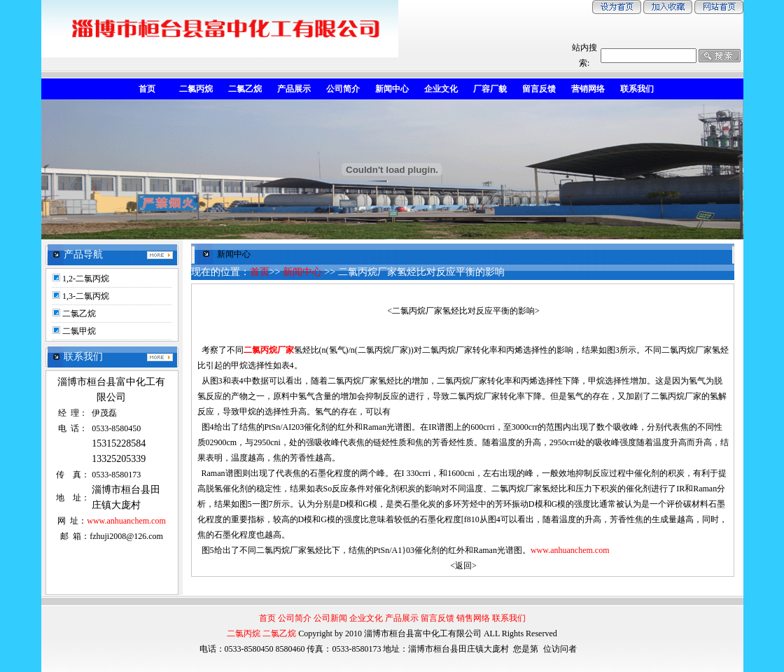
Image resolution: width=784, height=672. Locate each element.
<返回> (463, 566)
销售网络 (473, 618)
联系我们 (509, 618)
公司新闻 (330, 618)
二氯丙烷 (244, 633)
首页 (260, 272)
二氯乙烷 (79, 314)
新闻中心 (302, 272)
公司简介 (295, 618)
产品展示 (402, 618)
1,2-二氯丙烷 (86, 279)
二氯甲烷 (79, 331)
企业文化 (366, 618)
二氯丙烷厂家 (269, 350)
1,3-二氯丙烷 (86, 296)
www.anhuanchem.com (126, 521)
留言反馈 (437, 618)
